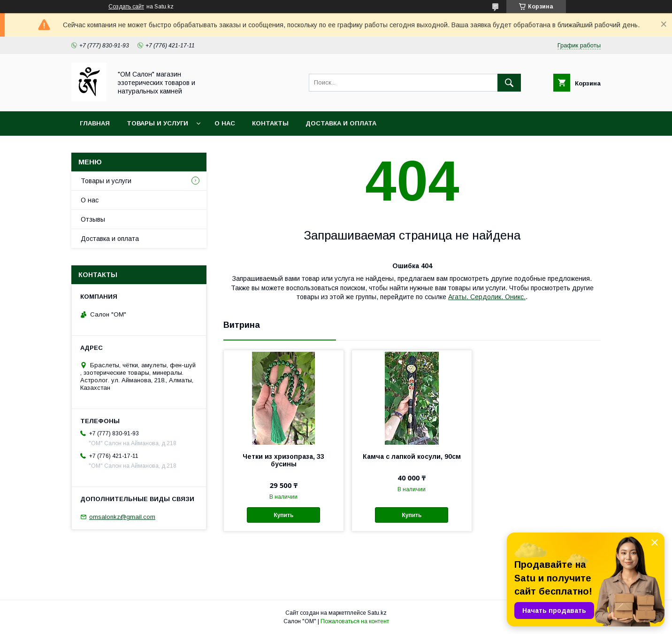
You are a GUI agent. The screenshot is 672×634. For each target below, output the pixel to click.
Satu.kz (377, 613)
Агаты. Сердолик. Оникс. (487, 297)
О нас (225, 123)
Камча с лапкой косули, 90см (412, 456)
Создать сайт (126, 7)
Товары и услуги (157, 123)
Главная (95, 123)
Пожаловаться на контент (355, 621)
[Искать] (509, 83)
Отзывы (93, 219)
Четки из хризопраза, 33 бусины (283, 460)
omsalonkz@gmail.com (122, 517)
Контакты (270, 123)
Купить (283, 515)
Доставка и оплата (341, 123)
